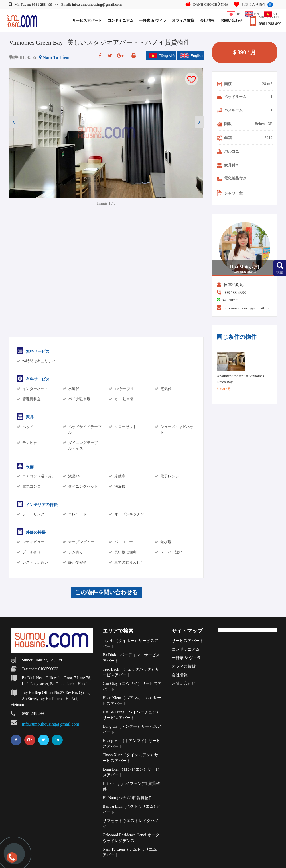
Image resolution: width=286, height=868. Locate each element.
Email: (88, 4)
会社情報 (205, 20)
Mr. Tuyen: (31, 4)
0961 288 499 (269, 24)
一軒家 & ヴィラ (150, 20)
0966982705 (231, 300)
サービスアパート (85, 20)
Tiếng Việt (162, 55)
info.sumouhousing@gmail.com (248, 308)
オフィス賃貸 (181, 20)
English (191, 55)
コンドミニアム (118, 20)
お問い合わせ (230, 20)
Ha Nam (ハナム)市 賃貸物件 (128, 798)
